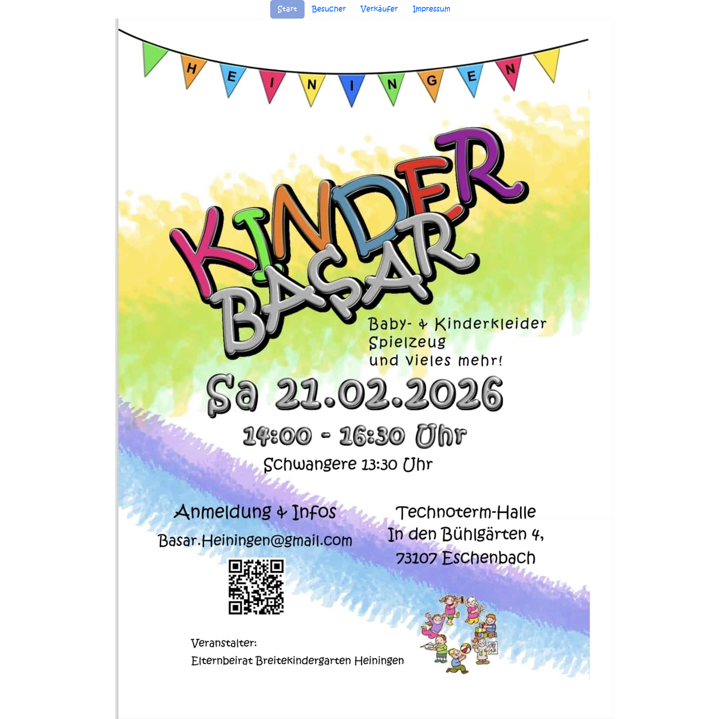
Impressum (432, 9)
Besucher (329, 9)
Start (287, 9)
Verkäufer (379, 9)
